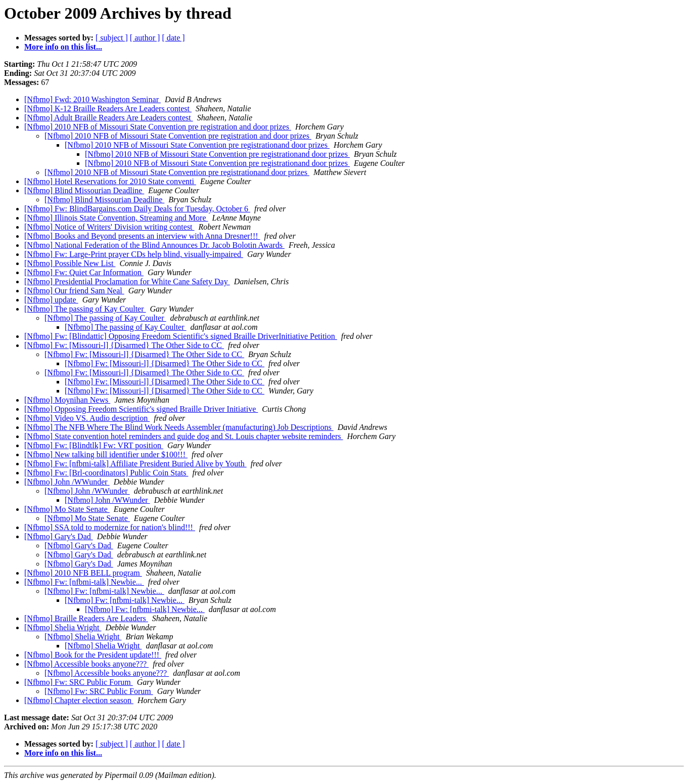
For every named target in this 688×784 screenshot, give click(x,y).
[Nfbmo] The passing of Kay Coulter (85, 309)
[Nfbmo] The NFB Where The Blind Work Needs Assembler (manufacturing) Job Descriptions (179, 427)
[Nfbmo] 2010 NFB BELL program (83, 573)
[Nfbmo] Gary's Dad (59, 536)
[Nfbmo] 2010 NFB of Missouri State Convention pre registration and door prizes (158, 127)
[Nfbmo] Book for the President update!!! (93, 655)
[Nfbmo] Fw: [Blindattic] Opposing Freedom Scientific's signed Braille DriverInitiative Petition (181, 336)
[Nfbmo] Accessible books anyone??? (86, 664)
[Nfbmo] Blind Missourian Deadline (84, 190)
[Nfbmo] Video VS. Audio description (87, 418)
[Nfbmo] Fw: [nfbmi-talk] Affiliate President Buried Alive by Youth (135, 464)
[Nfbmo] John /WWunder (67, 482)
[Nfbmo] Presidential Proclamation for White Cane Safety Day (127, 281)
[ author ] (145, 38)
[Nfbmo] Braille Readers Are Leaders (86, 618)
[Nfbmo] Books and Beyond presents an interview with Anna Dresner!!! (142, 236)
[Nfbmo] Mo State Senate (67, 509)
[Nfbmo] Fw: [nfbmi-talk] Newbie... (84, 582)
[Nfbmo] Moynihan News (67, 400)
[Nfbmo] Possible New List (70, 263)
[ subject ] (112, 38)
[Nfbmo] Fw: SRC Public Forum (79, 682)
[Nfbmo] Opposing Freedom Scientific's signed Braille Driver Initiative (141, 409)
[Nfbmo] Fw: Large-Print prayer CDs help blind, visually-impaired (134, 254)
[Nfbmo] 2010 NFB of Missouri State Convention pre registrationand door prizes (197, 145)
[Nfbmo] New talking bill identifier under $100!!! (106, 454)
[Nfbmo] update (51, 300)
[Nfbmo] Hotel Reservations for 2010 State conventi (110, 181)
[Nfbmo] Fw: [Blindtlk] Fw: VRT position (94, 445)
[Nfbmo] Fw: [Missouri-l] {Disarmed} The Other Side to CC (124, 345)
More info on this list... (63, 47)
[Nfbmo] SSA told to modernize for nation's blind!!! (110, 527)
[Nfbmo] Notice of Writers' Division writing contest (109, 227)
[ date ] (173, 38)
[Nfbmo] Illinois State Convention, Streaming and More (116, 218)
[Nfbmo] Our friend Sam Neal (74, 291)
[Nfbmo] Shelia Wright (63, 627)
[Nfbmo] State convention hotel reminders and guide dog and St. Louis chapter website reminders (184, 436)
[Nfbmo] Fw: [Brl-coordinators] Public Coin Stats (106, 473)
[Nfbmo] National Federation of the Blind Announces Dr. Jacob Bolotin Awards (154, 245)
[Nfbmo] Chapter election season (79, 700)
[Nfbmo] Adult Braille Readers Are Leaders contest (109, 118)
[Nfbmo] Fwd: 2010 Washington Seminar (93, 99)
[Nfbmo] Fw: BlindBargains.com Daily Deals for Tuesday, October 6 (137, 209)
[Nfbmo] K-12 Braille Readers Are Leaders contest (108, 108)
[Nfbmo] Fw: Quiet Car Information (84, 272)
